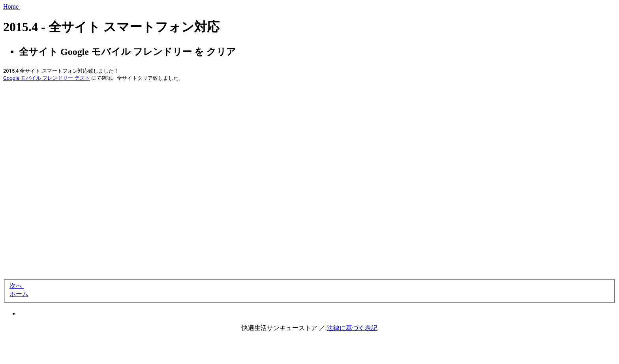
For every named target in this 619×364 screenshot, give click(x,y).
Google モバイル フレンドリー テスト (47, 78)
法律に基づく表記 (352, 328)
